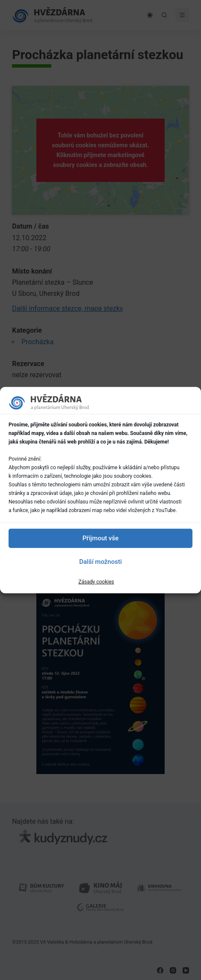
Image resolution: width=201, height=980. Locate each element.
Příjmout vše (100, 538)
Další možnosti (100, 562)
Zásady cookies (96, 581)
